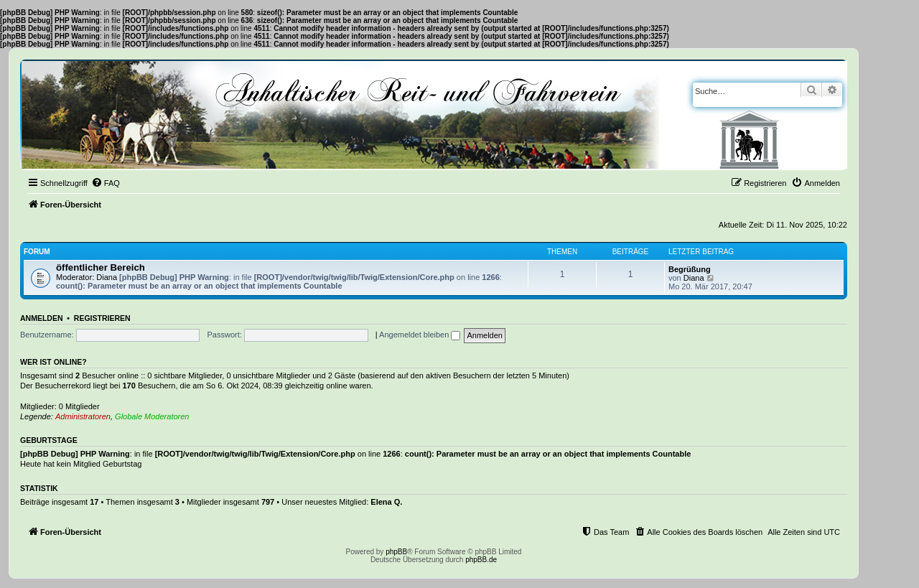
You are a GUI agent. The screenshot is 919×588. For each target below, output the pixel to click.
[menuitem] (106, 183)
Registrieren (102, 318)
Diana (107, 277)
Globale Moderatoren (152, 416)
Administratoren (83, 416)
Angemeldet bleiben (420, 335)
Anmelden (42, 318)
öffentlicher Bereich (101, 267)
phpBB (396, 552)
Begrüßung (690, 269)
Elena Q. (386, 502)
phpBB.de (481, 560)
